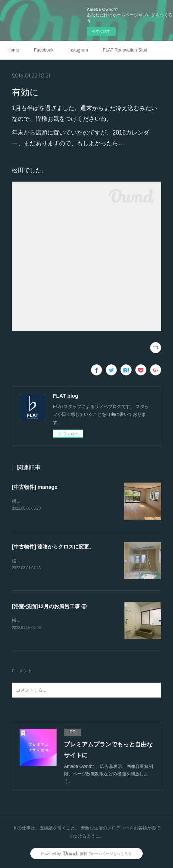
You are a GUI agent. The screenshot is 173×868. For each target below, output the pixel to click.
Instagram (78, 50)
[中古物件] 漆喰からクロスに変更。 (53, 547)
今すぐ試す (101, 31)
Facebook (44, 50)
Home (13, 50)
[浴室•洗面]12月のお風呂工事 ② (49, 607)
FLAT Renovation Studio (125, 50)
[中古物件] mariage (35, 487)
